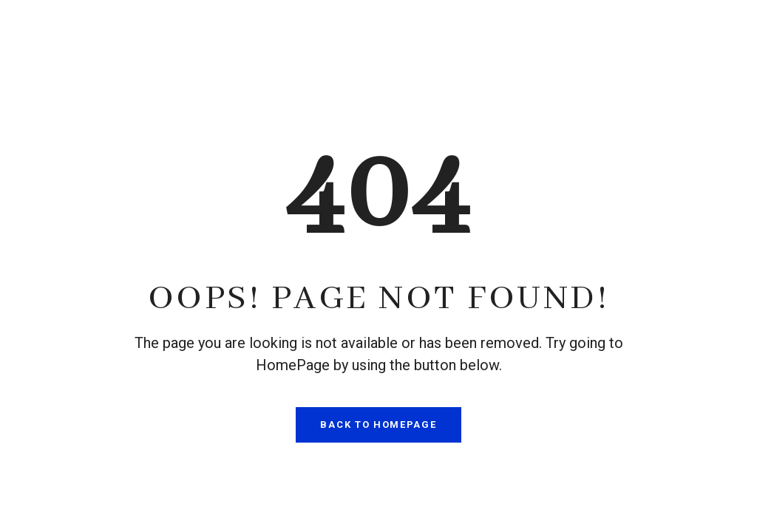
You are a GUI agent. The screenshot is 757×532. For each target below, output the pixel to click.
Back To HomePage (378, 424)
